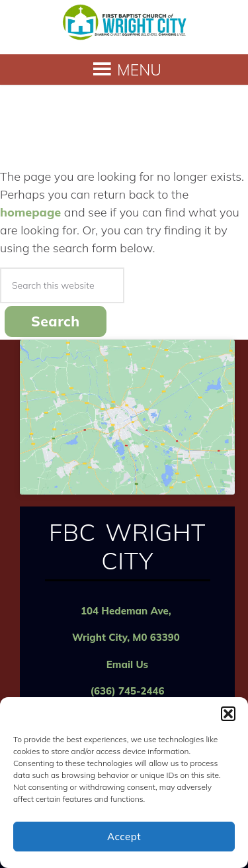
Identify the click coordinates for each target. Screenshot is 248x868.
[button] (228, 714)
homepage (30, 212)
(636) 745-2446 (127, 691)
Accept (124, 837)
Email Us (127, 664)
